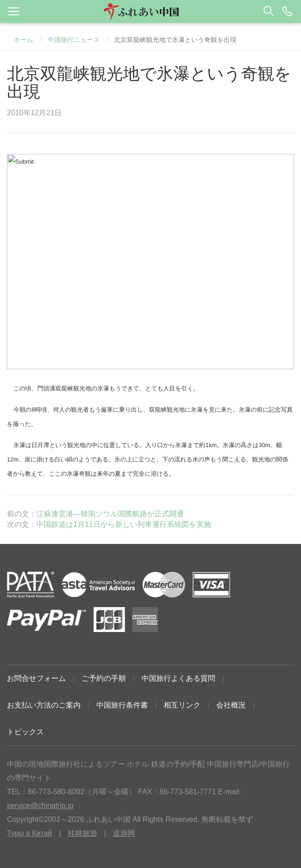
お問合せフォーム (36, 678)
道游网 (124, 833)
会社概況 (231, 705)
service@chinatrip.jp (40, 806)
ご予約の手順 (104, 678)
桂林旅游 (83, 833)
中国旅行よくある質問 (178, 678)
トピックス (25, 732)
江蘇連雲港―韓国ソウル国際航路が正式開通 (110, 514)
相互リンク (182, 705)
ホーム (24, 40)
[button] (150, 12)
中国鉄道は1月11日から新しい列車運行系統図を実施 (124, 524)
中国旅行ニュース (74, 40)
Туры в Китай (30, 833)
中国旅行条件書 (122, 705)
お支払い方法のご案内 (44, 705)
